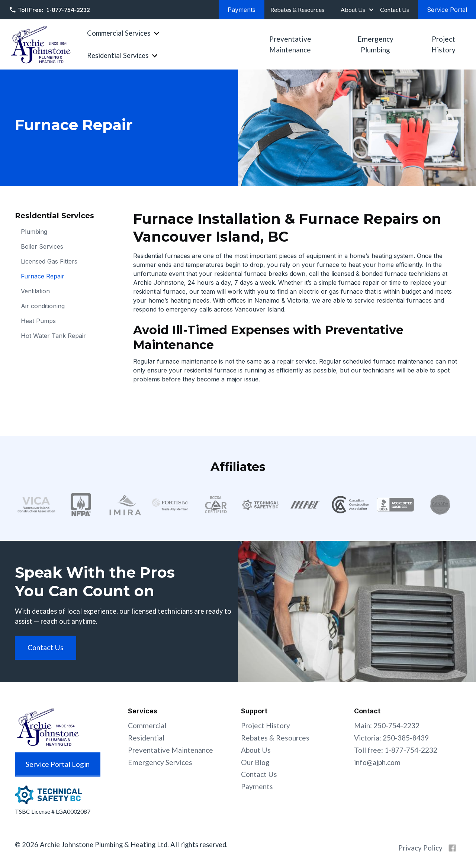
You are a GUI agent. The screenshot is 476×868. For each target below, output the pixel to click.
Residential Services (118, 55)
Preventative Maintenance (290, 44)
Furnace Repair (43, 276)
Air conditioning (43, 306)
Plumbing (34, 232)
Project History (443, 44)
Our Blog (255, 762)
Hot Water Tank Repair (53, 336)
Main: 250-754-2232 (387, 725)
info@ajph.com (377, 762)
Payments (257, 786)
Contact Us (259, 774)
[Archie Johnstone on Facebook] (452, 848)
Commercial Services (119, 33)
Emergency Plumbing (375, 44)
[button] (357, 10)
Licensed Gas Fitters (49, 261)
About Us (353, 9)
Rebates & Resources (275, 738)
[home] (41, 45)
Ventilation (35, 291)
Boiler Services (42, 246)
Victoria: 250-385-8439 (391, 738)
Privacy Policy (420, 848)
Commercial (147, 725)
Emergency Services (160, 762)
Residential (146, 738)
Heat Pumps (38, 321)
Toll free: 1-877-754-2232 (396, 750)
